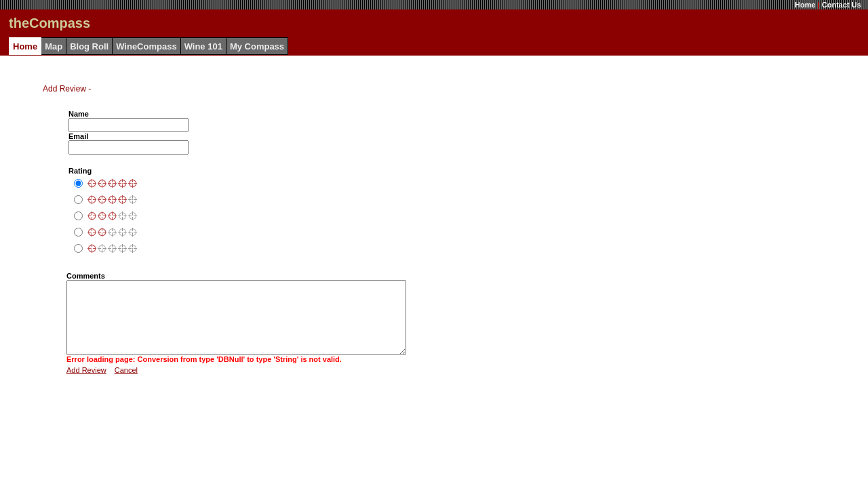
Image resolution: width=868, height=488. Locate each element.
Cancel (126, 384)
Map (54, 46)
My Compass (257, 46)
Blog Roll (89, 46)
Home (805, 5)
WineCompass (146, 46)
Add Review (86, 384)
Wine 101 (203, 46)
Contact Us (842, 5)
